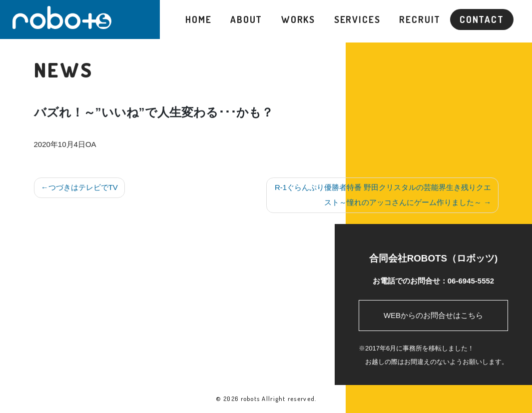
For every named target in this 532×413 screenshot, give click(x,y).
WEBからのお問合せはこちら (433, 315)
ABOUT (246, 19)
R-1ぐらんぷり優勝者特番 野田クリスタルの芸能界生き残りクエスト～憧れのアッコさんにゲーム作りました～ (383, 195)
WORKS (298, 19)
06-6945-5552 (471, 281)
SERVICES (357, 19)
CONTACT (482, 19)
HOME (199, 19)
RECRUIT (420, 19)
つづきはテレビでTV (83, 187)
